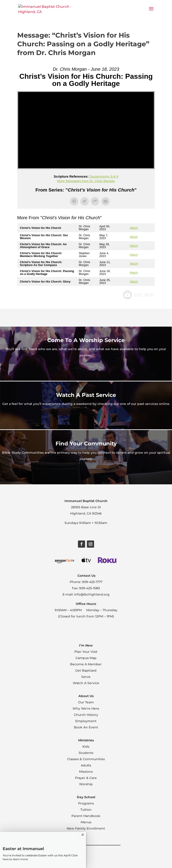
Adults (86, 765)
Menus (86, 822)
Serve (86, 677)
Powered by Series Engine (138, 295)
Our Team (86, 702)
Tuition (86, 810)
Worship (86, 784)
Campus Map (86, 658)
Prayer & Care (86, 778)
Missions (86, 772)
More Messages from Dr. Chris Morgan (86, 181)
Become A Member (86, 664)
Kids (86, 747)
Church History (86, 715)
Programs (86, 803)
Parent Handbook (86, 816)
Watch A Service (86, 683)
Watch (134, 228)
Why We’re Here (86, 708)
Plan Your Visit (86, 652)
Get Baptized (86, 670)
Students (86, 753)
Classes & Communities (86, 759)
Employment (86, 721)
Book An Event (86, 727)
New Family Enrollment (86, 828)
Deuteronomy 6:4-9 (104, 176)
